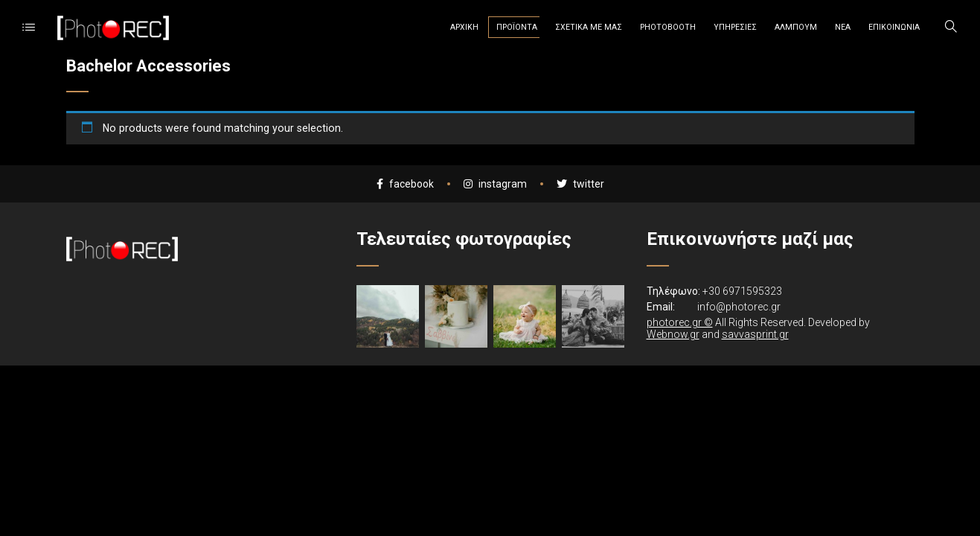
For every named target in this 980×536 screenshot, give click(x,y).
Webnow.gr (673, 334)
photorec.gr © (680, 322)
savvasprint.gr (755, 334)
